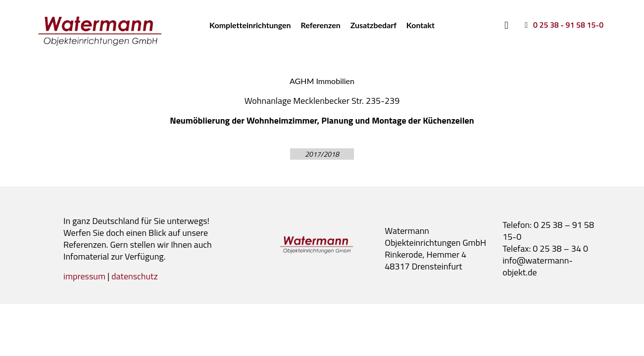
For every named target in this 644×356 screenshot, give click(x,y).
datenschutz (135, 276)
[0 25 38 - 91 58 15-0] (563, 25)
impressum (84, 276)
